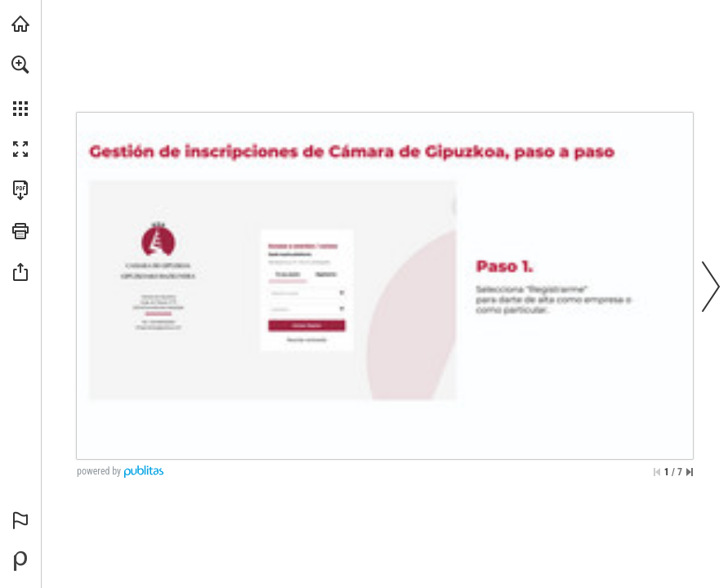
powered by (99, 471)
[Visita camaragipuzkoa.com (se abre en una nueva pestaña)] (20, 24)
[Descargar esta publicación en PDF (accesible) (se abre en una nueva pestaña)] (20, 190)
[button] (20, 65)
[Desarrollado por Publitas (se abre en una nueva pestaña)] (20, 561)
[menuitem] (20, 86)
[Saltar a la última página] (690, 472)
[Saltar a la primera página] (657, 472)
